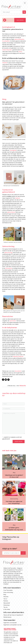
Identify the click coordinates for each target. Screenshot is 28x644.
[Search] (12, 12)
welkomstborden (7, 50)
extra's (20, 52)
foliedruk (5, 63)
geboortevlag (8, 253)
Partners (6, 601)
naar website (20, 20)
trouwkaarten (6, 41)
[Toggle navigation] (25, 3)
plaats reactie (19, 441)
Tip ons (5, 607)
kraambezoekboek (18, 356)
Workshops (7, 605)
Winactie (6, 597)
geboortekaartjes (19, 39)
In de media (7, 609)
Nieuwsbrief (7, 603)
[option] (14, 83)
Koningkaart (13, 150)
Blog (5, 595)
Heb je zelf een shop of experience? (13, 615)
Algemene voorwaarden (10, 623)
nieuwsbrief (18, 371)
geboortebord (11, 212)
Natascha (23, 386)
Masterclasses (7, 617)
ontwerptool (9, 268)
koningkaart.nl (9, 27)
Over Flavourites (8, 590)
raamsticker (13, 321)
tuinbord (18, 198)
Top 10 (5, 599)
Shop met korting (8, 592)
